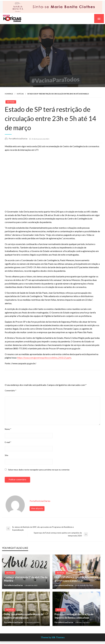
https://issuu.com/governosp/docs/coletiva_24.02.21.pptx (44, 358)
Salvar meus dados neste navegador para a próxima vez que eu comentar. (39, 470)
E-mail (8, 442)
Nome (8, 429)
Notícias (20, 94)
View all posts (37, 508)
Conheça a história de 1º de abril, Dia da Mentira (26, 579)
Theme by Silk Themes (53, 637)
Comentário (11, 391)
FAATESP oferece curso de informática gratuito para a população (76, 579)
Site (6, 455)
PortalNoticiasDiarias (18, 139)
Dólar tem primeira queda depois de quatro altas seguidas (24, 616)
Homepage (9, 94)
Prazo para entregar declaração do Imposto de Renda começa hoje (74, 616)
